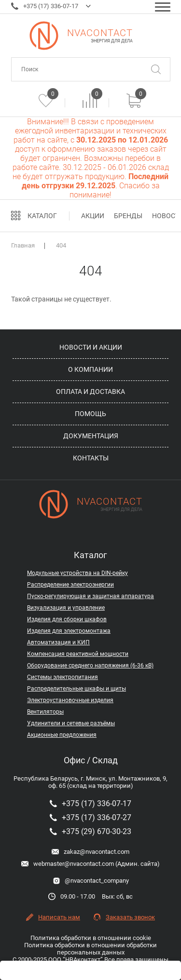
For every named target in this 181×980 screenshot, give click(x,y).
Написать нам (53, 917)
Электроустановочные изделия (70, 700)
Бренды (128, 216)
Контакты (91, 458)
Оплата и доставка (90, 392)
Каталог (42, 216)
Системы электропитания (63, 677)
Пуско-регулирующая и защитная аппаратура (90, 596)
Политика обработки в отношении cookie (91, 938)
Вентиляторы (45, 712)
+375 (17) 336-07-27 (90, 817)
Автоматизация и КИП (58, 642)
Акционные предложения (62, 735)
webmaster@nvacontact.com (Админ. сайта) (90, 864)
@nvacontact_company (91, 881)
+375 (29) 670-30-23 (90, 831)
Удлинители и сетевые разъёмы (71, 723)
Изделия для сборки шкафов (67, 619)
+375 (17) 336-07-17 (45, 6)
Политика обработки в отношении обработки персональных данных (90, 949)
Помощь (90, 414)
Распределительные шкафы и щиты (77, 689)
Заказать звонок (124, 917)
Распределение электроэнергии (70, 585)
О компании (90, 369)
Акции (93, 216)
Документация (91, 436)
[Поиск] (156, 69)
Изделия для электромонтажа (69, 631)
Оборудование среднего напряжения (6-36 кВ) (90, 666)
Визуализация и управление (66, 608)
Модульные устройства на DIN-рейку (77, 573)
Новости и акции (91, 347)
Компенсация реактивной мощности (78, 654)
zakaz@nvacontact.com (90, 852)
